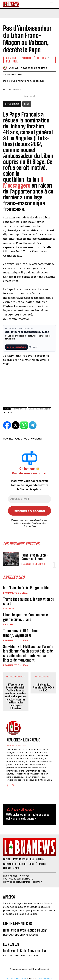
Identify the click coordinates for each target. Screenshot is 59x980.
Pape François (43, 409)
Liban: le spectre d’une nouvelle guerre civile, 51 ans (26, 617)
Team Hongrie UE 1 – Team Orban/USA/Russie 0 (21, 633)
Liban (31, 409)
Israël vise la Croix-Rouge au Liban (35, 557)
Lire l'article (12, 104)
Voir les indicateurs (16, 347)
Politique (12, 61)
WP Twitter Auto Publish (17, 978)
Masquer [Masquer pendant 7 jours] (33, 347)
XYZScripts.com (45, 978)
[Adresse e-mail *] (29, 499)
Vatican (8, 413)
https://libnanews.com (16, 745)
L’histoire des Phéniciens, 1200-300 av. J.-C (43, 687)
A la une (8, 624)
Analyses (9, 609)
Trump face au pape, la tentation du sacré (29, 601)
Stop (27, 104)
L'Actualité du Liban (33, 564)
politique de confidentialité (25, 523)
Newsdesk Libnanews (34, 68)
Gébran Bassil (19, 409)
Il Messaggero (23, 183)
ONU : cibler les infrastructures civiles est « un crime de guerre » (28, 816)
